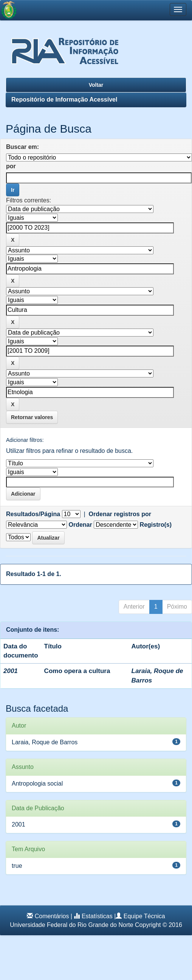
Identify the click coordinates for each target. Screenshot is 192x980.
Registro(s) (156, 525)
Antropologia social (37, 784)
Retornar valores (32, 417)
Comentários (52, 916)
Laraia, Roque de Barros (45, 742)
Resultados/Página (33, 514)
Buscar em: (22, 147)
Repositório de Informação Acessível (64, 99)
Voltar (96, 85)
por (11, 166)
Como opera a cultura (77, 671)
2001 (19, 824)
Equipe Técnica (144, 916)
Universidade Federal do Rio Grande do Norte (71, 925)
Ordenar (80, 525)
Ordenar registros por (120, 514)
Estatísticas (97, 916)
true (17, 866)
